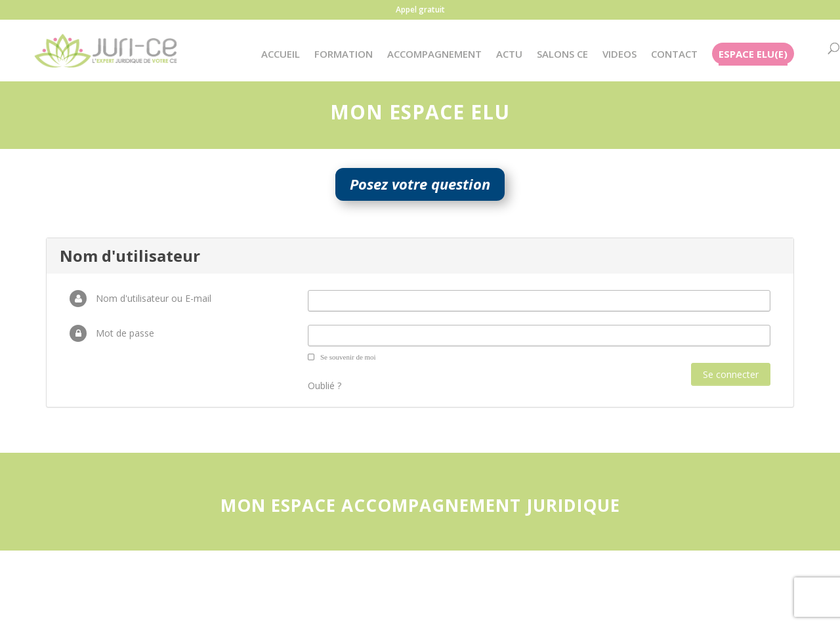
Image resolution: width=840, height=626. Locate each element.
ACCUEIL (281, 55)
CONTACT (674, 55)
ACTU (509, 55)
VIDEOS (619, 55)
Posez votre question (420, 184)
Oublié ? (325, 386)
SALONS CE (562, 55)
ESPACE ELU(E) (753, 55)
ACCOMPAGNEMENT (434, 55)
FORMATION (344, 55)
